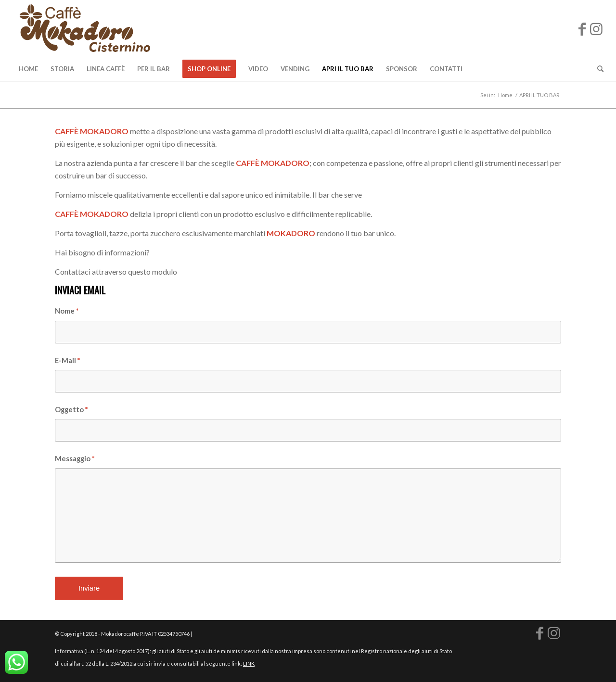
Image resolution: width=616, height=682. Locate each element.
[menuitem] (28, 69)
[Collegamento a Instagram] (596, 28)
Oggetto (71, 409)
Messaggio (75, 458)
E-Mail (67, 360)
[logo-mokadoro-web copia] (85, 28)
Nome (67, 311)
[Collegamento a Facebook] (582, 28)
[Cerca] (597, 69)
